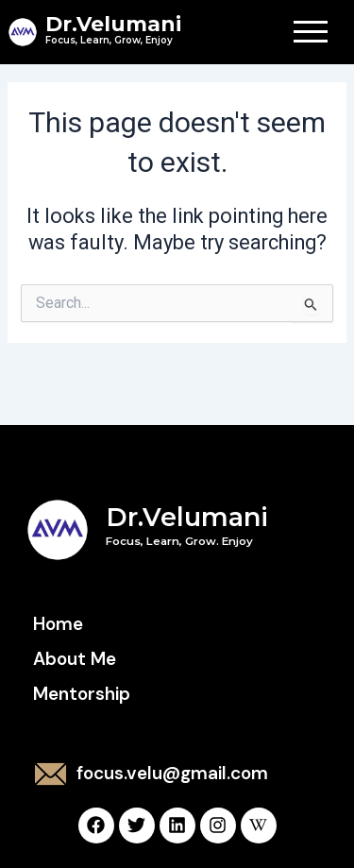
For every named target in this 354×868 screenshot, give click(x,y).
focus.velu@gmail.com (172, 773)
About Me (75, 659)
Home (58, 624)
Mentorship (82, 694)
